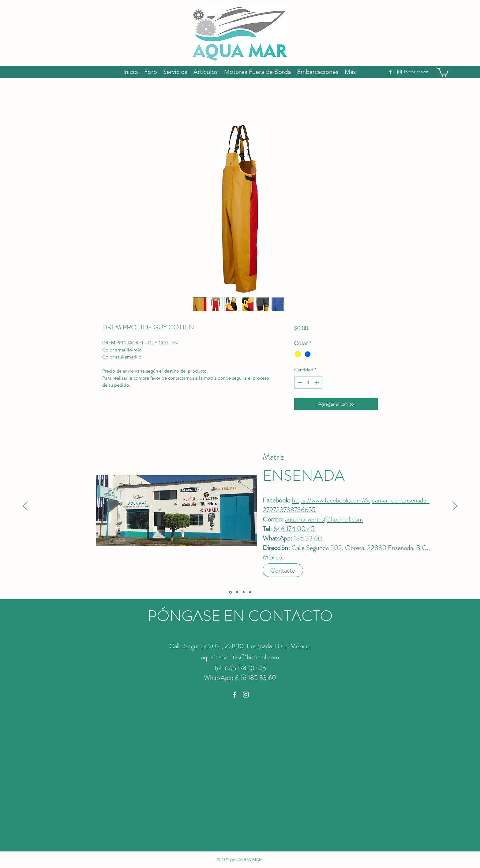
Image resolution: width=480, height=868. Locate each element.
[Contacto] (283, 570)
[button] (443, 72)
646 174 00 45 (294, 529)
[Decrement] (299, 383)
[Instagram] (399, 72)
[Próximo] (455, 506)
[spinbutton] (308, 383)
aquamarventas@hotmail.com (324, 519)
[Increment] (317, 383)
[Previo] (25, 506)
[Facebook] (390, 72)
